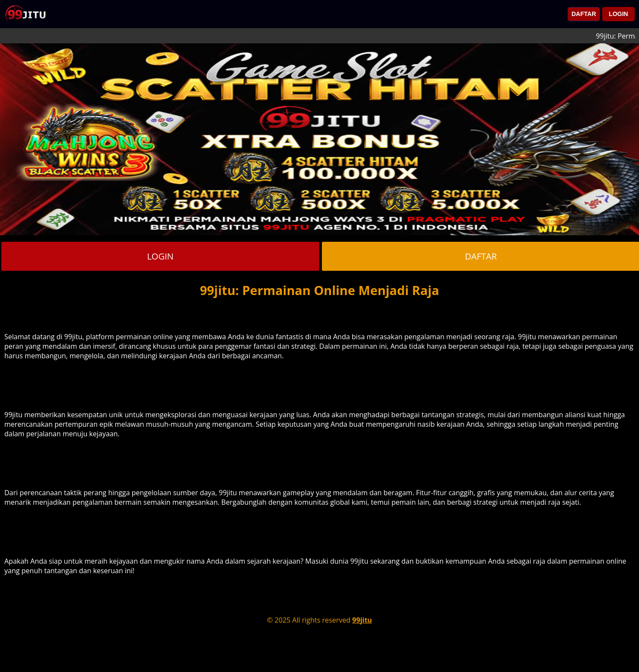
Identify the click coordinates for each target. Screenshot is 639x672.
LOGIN (618, 14)
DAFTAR (584, 14)
